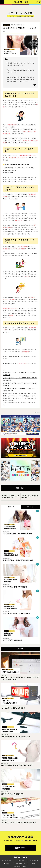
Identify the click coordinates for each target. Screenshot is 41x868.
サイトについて (7, 861)
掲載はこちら (21, 848)
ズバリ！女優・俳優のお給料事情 (30, 497)
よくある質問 (20, 861)
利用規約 (7, 864)
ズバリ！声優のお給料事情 (13, 640)
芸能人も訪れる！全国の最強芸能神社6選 (18, 560)
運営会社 (34, 864)
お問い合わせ (34, 861)
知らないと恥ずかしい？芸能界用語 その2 (11, 497)
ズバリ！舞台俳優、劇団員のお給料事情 (17, 533)
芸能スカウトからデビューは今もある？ (17, 613)
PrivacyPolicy (20, 864)
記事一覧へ (21, 488)
